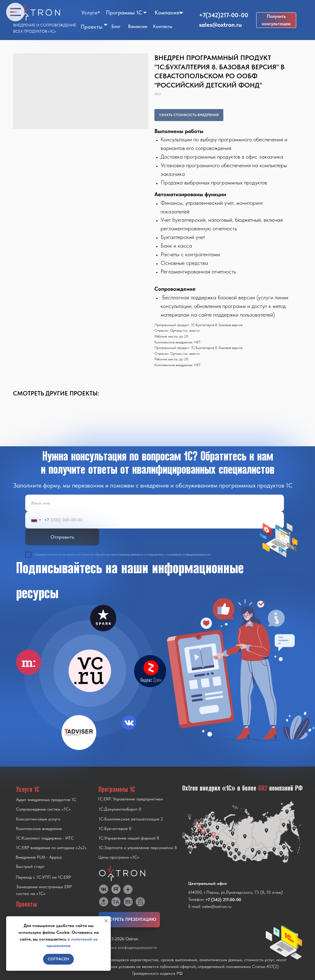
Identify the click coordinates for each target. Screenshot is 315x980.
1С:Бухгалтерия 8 (115, 828)
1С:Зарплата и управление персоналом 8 (138, 848)
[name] (155, 503)
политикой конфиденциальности (189, 555)
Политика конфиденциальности (128, 947)
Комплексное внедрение (39, 828)
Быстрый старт (30, 866)
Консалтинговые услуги (38, 819)
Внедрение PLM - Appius (39, 857)
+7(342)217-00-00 (224, 15)
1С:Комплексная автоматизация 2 (131, 819)
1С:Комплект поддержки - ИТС (45, 838)
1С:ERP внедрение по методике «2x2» (51, 848)
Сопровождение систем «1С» (43, 809)
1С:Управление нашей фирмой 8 (129, 838)
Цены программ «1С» (119, 857)
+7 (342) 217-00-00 (223, 900)
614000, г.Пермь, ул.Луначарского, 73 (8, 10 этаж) (235, 892)
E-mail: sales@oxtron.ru (210, 906)
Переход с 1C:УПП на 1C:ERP (43, 877)
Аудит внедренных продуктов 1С (46, 800)
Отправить (62, 537)
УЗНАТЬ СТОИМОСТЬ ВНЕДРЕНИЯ (189, 115)
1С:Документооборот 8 (120, 809)
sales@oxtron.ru (220, 25)
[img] (90, 671)
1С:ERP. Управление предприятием (130, 799)
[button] (276, 20)
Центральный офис (208, 883)
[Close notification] (106, 921)
